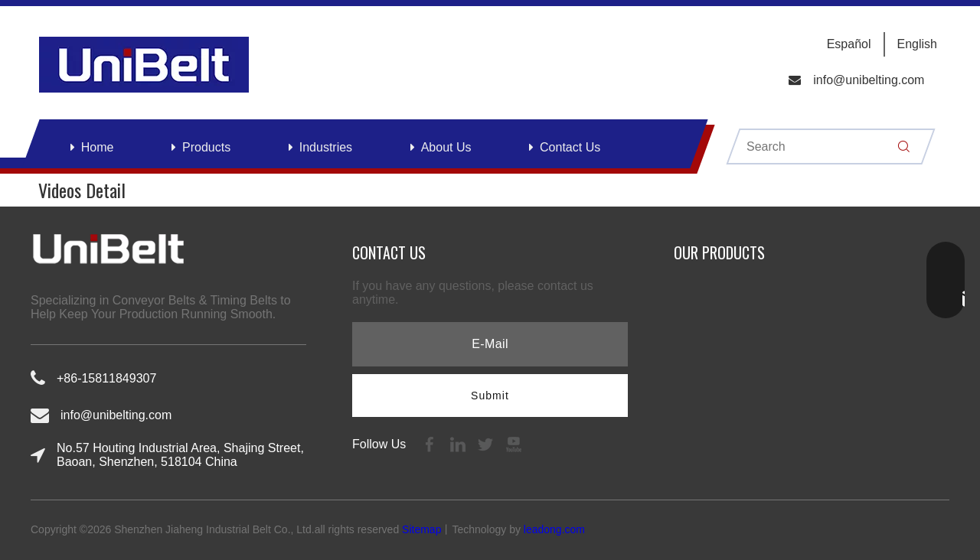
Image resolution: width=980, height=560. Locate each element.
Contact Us (570, 147)
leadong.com (554, 529)
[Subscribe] (490, 396)
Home (98, 147)
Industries (326, 147)
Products (206, 147)
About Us (446, 147)
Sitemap (421, 529)
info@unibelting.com (869, 80)
